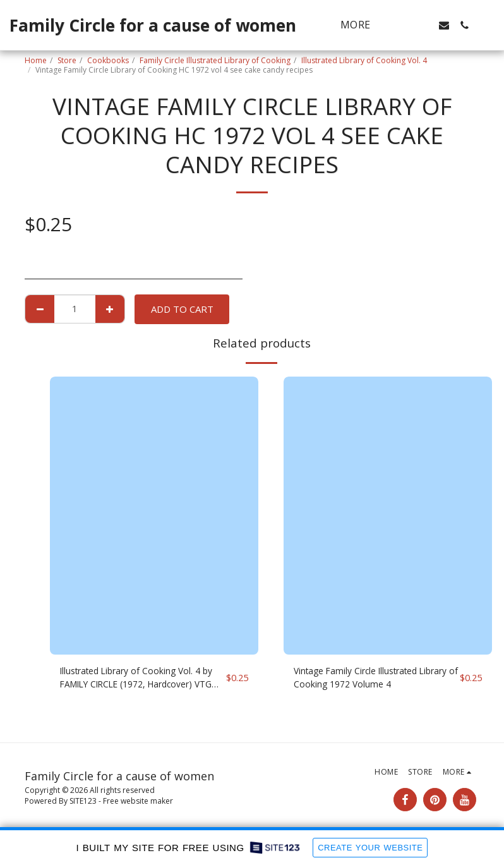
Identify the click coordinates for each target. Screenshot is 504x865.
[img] (154, 516)
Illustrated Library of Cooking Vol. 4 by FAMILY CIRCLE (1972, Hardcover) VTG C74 (142, 679)
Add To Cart (182, 309)
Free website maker (138, 801)
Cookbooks (108, 60)
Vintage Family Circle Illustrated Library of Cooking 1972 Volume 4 (367, 679)
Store (67, 60)
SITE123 (83, 801)
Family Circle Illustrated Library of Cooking (215, 60)
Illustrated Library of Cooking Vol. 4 (364, 60)
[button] (404, 25)
